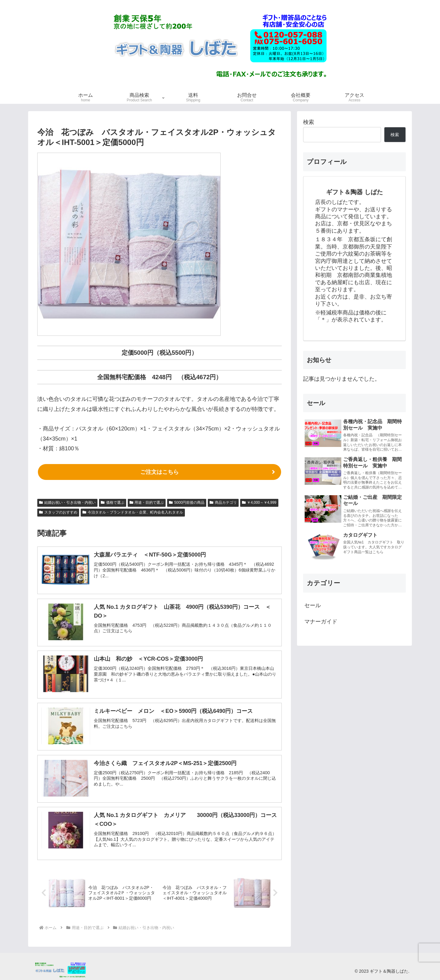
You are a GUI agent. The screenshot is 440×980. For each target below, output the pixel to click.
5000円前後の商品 (187, 503)
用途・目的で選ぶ (147, 503)
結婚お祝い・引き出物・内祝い (67, 503)
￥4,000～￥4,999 (259, 503)
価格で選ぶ (113, 503)
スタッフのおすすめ (58, 512)
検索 (309, 122)
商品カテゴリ (223, 503)
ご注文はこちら (159, 472)
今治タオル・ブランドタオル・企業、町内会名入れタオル (133, 512)
